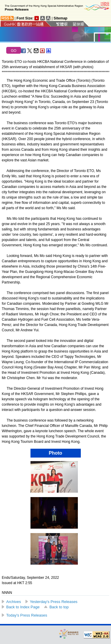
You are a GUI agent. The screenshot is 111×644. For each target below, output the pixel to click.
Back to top (59, 607)
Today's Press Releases (27, 615)
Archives (14, 602)
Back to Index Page (23, 607)
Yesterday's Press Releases (54, 602)
